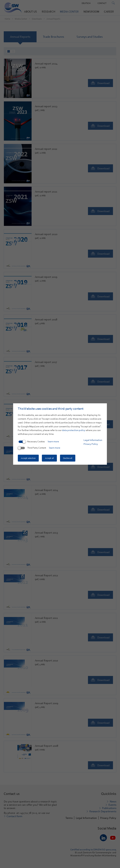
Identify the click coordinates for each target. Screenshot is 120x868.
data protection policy (74, 430)
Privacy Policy (91, 444)
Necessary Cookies (32, 442)
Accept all (49, 458)
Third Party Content (32, 448)
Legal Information (93, 440)
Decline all (68, 458)
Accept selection (28, 458)
